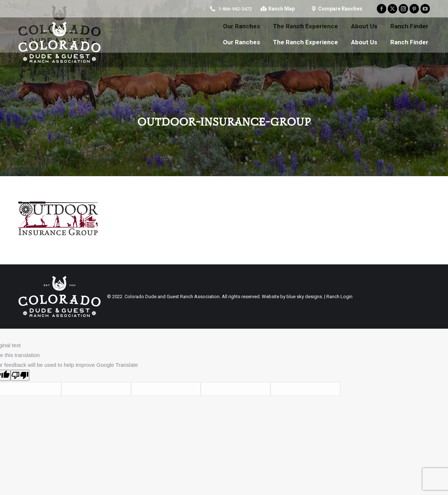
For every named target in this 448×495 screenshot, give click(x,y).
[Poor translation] (20, 375)
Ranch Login (339, 297)
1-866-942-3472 (235, 9)
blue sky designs (304, 297)
